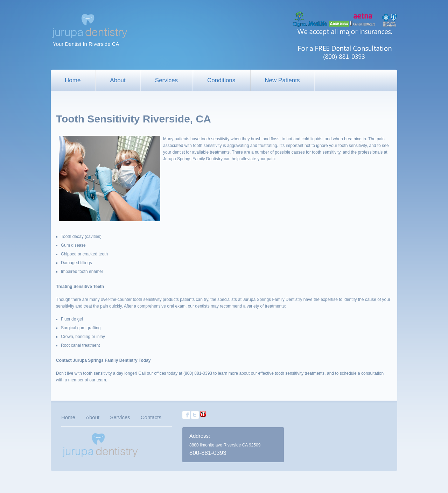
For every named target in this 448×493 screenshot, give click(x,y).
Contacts (151, 417)
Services (166, 80)
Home (73, 80)
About (118, 80)
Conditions (221, 80)
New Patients (282, 80)
